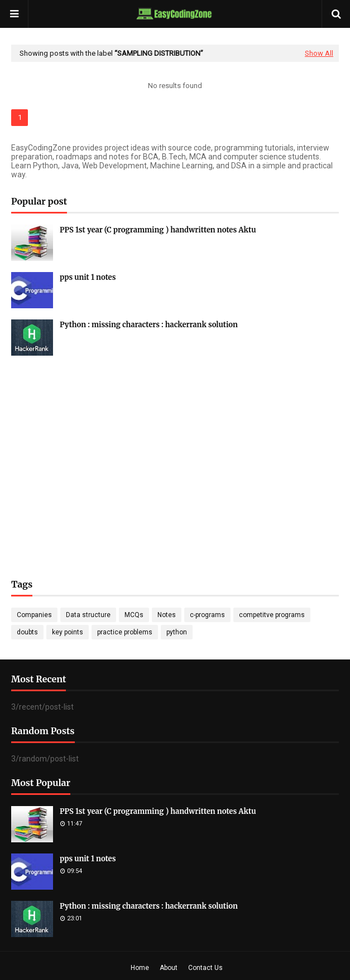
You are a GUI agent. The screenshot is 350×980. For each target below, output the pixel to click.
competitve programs (272, 615)
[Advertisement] (175, 450)
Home (140, 968)
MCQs (134, 615)
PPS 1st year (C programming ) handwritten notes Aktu (158, 230)
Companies (34, 615)
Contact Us (205, 968)
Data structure (88, 615)
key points (68, 632)
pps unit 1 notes (88, 277)
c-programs (207, 615)
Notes (167, 615)
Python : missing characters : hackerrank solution (149, 325)
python (177, 632)
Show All (319, 53)
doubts (27, 632)
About (169, 968)
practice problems (125, 632)
